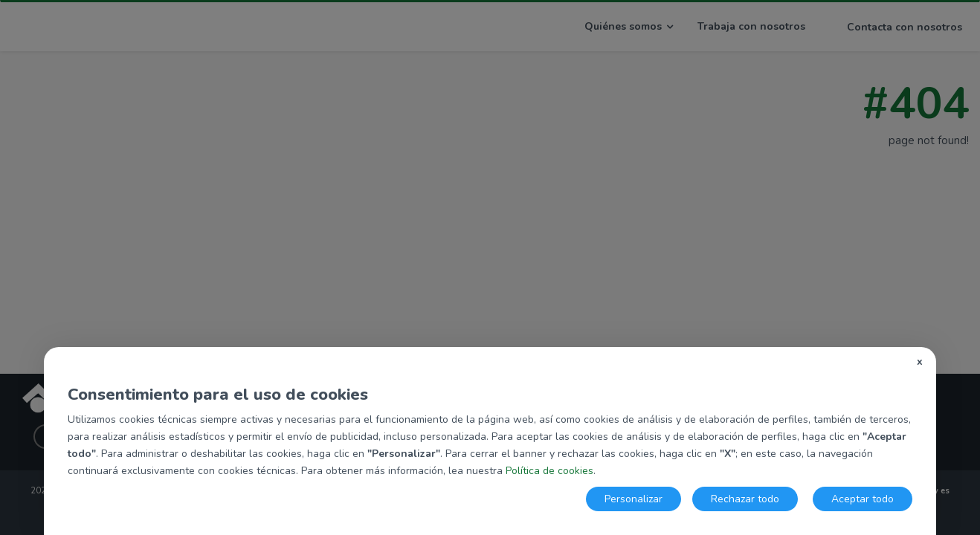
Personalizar (634, 499)
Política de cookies (549, 471)
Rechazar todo (745, 499)
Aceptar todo (863, 499)
